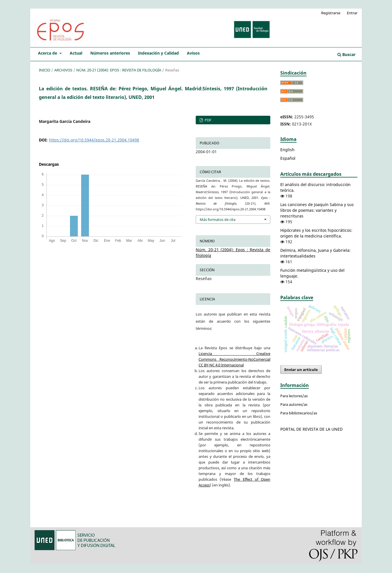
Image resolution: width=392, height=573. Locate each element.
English (287, 150)
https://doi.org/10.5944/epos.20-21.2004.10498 (94, 140)
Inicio (45, 70)
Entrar (352, 13)
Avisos (193, 53)
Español (288, 158)
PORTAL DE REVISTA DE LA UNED (311, 429)
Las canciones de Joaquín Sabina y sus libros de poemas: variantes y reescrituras (317, 210)
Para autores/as (294, 404)
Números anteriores (110, 53)
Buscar (346, 54)
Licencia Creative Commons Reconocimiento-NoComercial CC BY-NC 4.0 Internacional (234, 359)
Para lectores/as (294, 396)
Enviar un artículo (301, 370)
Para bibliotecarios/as (299, 413)
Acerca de (48, 53)
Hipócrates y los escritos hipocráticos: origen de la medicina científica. (316, 233)
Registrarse (331, 13)
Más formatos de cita (218, 219)
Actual (76, 53)
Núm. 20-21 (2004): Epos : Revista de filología (119, 70)
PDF (208, 120)
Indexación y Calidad (158, 53)
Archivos (63, 70)
